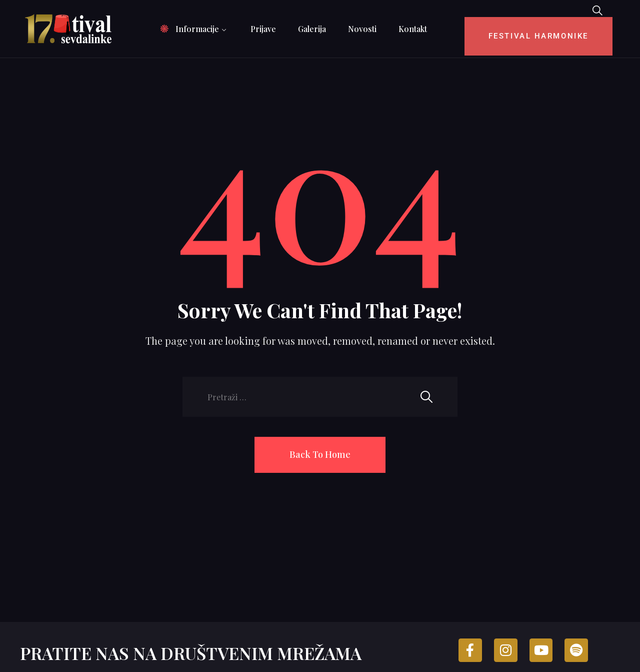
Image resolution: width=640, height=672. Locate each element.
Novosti (362, 29)
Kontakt (413, 29)
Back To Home (320, 454)
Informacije (197, 29)
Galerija (312, 29)
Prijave (263, 29)
